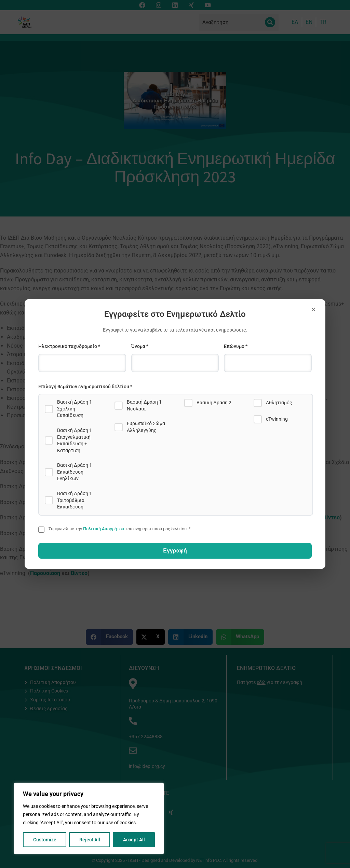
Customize (45, 840)
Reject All (90, 840)
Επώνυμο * (236, 346)
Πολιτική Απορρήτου (104, 529)
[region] (89, 818)
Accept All (134, 840)
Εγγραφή (175, 551)
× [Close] (313, 309)
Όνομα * (140, 346)
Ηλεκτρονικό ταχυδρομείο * (69, 346)
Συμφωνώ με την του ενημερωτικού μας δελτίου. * (120, 529)
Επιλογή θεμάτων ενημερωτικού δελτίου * (85, 387)
